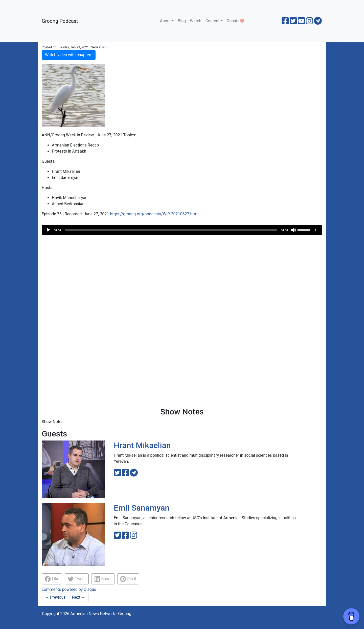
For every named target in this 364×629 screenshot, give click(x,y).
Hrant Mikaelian (142, 445)
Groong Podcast (60, 21)
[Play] (48, 230)
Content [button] (212, 21)
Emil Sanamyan (142, 508)
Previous (55, 597)
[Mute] (293, 230)
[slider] (171, 230)
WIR (105, 47)
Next (79, 597)
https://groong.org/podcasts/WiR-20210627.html (154, 214)
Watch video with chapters (69, 55)
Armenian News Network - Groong (101, 614)
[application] (182, 230)
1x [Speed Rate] (316, 230)
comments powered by (69, 589)
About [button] (165, 21)
